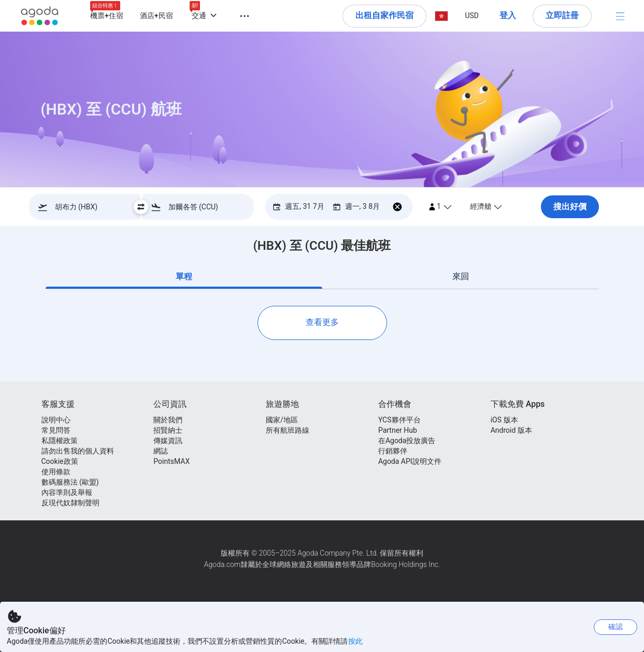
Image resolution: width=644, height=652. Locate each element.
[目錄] (620, 16)
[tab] (184, 277)
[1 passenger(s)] (440, 207)
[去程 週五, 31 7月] (298, 207)
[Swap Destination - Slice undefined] (141, 207)
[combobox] (88, 207)
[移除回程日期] (397, 207)
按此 (355, 641)
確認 (616, 627)
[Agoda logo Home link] (40, 16)
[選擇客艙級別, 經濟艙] (498, 207)
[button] (238, 15)
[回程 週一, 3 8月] (356, 207)
